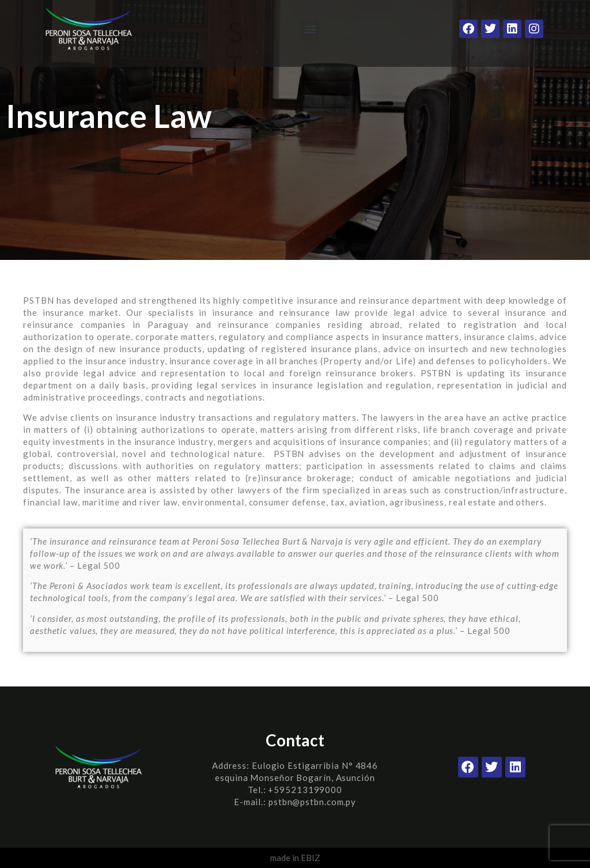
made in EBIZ (295, 858)
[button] (310, 29)
